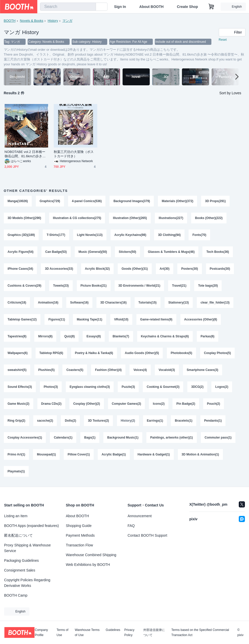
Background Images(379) (132, 201)
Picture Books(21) (94, 286)
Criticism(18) (17, 303)
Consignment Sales (20, 570)
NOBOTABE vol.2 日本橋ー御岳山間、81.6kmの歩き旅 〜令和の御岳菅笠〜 (25, 154)
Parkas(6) (208, 337)
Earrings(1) (155, 421)
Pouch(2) (214, 404)
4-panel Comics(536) (87, 201)
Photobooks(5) (181, 354)
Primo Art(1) (17, 455)
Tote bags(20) (208, 286)
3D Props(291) (216, 201)
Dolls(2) (71, 421)
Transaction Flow (79, 545)
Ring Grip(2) (17, 421)
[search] (91, 7)
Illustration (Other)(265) (130, 218)
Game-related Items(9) (156, 320)
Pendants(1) (213, 421)
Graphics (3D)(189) (21, 235)
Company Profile (41, 632)
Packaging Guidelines (21, 560)
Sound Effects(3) (20, 387)
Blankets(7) (121, 337)
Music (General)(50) (93, 252)
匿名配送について (18, 535)
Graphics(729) (50, 201)
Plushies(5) (47, 370)
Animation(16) (48, 303)
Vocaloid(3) (167, 370)
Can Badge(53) (56, 252)
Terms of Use (62, 632)
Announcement (140, 516)
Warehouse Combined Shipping (91, 555)
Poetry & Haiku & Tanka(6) (94, 354)
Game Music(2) (19, 404)
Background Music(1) (123, 438)
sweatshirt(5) (17, 370)
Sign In (120, 7)
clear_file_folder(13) (215, 303)
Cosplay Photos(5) (217, 354)
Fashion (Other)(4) (109, 370)
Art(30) (165, 269)
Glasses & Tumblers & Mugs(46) (171, 252)
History (53, 21)
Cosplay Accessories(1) (25, 438)
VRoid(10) (121, 320)
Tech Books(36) (218, 252)
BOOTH (10, 21)
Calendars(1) (63, 438)
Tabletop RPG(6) (51, 354)
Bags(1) (90, 438)
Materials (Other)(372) (177, 201)
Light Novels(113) (90, 235)
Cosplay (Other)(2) (87, 404)
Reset (223, 40)
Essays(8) (94, 337)
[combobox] (68, 7)
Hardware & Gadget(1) (154, 455)
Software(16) (79, 303)
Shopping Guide (79, 526)
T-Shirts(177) (56, 235)
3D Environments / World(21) (139, 286)
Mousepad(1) (46, 455)
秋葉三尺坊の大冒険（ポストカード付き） (74, 154)
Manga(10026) (18, 201)
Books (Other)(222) (209, 218)
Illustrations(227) (171, 218)
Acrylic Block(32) (97, 269)
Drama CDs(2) (51, 404)
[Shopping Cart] (211, 7)
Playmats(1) (16, 472)
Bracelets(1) (184, 421)
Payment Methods (80, 535)
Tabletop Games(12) (22, 320)
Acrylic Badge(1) (114, 455)
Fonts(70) (199, 235)
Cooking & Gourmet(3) (163, 387)
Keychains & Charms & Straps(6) (165, 337)
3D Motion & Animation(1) (200, 455)
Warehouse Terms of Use (87, 632)
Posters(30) (190, 269)
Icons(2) (159, 404)
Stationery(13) (179, 303)
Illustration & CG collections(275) (77, 218)
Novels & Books (32, 21)
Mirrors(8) (45, 337)
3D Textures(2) (99, 421)
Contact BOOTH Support (148, 535)
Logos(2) (222, 387)
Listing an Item (16, 516)
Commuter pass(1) (218, 438)
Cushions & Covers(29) (25, 286)
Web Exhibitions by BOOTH (88, 565)
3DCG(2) (198, 387)
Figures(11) (57, 320)
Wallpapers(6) (18, 354)
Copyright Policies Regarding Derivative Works (27, 583)
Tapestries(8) (17, 337)
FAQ (131, 526)
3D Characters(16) (113, 303)
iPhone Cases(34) (20, 269)
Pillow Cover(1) (79, 455)
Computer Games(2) (127, 404)
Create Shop (187, 7)
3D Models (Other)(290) (24, 218)
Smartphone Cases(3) (203, 370)
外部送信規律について (154, 632)
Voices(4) (140, 370)
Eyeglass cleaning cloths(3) (90, 387)
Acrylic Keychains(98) (130, 235)
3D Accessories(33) (59, 269)
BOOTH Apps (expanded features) (31, 526)
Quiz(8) (69, 337)
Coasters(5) (75, 370)
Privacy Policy (129, 632)
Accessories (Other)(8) (201, 320)
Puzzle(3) (128, 387)
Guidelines (113, 630)
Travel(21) (179, 286)
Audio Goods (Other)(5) (142, 354)
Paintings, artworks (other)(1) (172, 438)
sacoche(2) (45, 421)
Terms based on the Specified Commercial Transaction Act (200, 632)
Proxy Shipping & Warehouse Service (27, 548)
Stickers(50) (127, 252)
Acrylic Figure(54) (21, 252)
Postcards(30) (220, 269)
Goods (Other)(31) (135, 269)
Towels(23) (61, 286)
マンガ (67, 21)
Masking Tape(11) (90, 320)
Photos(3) (51, 387)
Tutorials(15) (148, 303)
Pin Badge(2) (186, 404)
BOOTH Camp (16, 595)
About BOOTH (151, 7)
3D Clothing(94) (170, 235)
